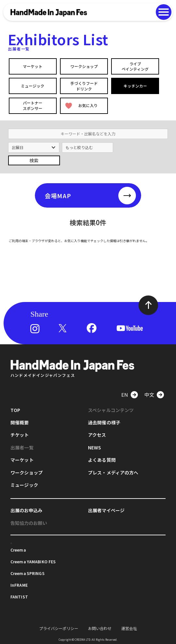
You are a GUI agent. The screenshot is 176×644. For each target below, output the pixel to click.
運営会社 (129, 628)
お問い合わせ (100, 628)
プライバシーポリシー (59, 628)
